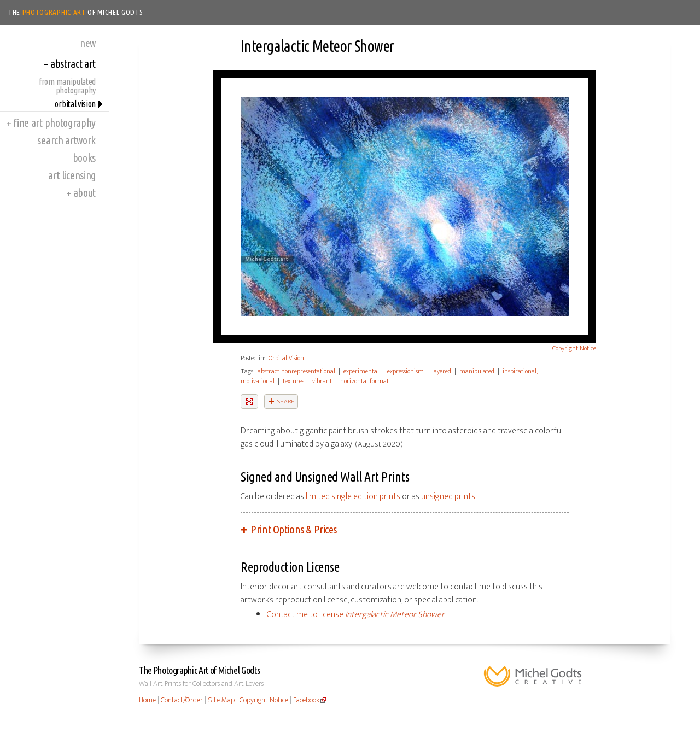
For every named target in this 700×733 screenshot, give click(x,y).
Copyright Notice (574, 348)
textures (293, 381)
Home (147, 700)
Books (84, 158)
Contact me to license (356, 615)
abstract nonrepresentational (296, 371)
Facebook (306, 700)
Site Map (221, 700)
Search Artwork (66, 140)
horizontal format (364, 381)
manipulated (477, 371)
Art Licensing (72, 175)
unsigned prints (448, 497)
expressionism (406, 371)
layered (442, 371)
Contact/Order (182, 700)
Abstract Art (70, 64)
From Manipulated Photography (67, 86)
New (88, 43)
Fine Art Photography (51, 123)
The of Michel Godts (76, 12)
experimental (361, 371)
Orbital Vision (75, 104)
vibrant (322, 381)
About (81, 193)
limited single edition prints (353, 497)
